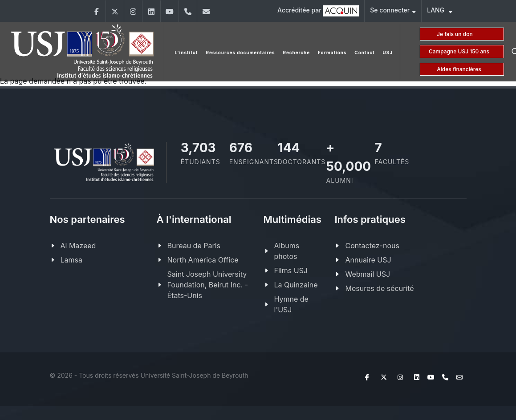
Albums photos (287, 251)
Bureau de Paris (194, 246)
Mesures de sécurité (379, 288)
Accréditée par (318, 11)
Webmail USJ (368, 274)
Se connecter (393, 11)
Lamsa (71, 260)
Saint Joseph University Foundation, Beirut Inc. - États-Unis (208, 285)
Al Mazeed (78, 246)
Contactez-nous (372, 246)
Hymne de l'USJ (291, 304)
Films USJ (291, 271)
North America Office (203, 260)
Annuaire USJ (368, 260)
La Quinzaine (296, 285)
